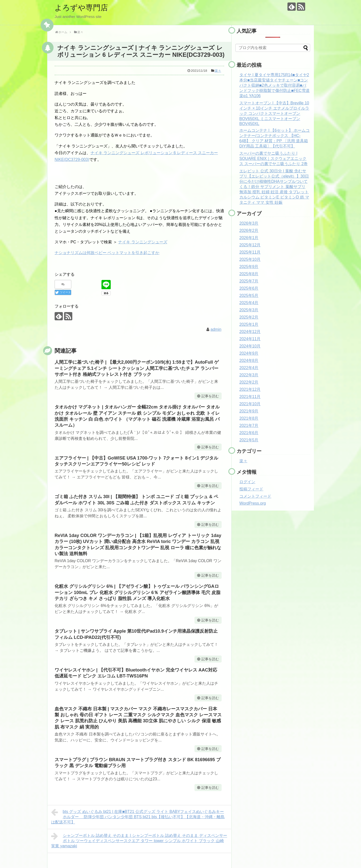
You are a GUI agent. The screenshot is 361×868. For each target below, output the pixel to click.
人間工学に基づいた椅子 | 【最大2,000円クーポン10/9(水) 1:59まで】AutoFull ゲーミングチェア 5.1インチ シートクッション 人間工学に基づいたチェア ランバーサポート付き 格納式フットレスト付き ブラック (137, 368)
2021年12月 (250, 389)
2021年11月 (250, 397)
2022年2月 (249, 382)
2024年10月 (250, 346)
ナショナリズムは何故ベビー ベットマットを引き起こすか (107, 253)
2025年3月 (249, 310)
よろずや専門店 (81, 8)
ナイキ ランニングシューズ (143, 242)
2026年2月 (249, 231)
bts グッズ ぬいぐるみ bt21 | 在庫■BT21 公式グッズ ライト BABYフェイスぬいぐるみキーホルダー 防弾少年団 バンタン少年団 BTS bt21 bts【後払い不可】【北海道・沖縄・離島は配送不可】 (138, 816)
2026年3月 (249, 223)
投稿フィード (251, 489)
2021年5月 (249, 440)
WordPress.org (253, 503)
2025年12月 (250, 245)
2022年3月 (249, 375)
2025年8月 (249, 274)
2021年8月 (249, 418)
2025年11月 (250, 252)
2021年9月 (249, 411)
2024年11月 (250, 339)
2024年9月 (249, 353)
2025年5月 (249, 296)
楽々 (218, 71)
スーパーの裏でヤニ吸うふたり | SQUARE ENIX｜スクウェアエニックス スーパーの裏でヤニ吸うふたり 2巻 (273, 159)
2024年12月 (250, 332)
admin (216, 329)
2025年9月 (249, 267)
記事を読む (210, 396)
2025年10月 (250, 259)
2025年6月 (249, 288)
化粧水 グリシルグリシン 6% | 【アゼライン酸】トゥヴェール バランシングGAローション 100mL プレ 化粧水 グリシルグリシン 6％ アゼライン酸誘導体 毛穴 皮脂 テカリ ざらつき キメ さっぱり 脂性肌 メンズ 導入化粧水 (137, 592)
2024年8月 (249, 361)
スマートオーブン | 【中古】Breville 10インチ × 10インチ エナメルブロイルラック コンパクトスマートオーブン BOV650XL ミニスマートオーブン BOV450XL (274, 113)
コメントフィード (255, 496)
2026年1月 (249, 238)
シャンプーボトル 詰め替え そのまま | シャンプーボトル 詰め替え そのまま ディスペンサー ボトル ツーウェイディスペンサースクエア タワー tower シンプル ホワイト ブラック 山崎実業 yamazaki (139, 840)
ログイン (247, 482)
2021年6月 (249, 433)
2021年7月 (249, 426)
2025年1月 (249, 324)
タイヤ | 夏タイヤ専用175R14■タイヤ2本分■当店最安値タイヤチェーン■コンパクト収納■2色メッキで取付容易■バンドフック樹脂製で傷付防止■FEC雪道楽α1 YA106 (274, 85)
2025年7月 (249, 281)
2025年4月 (249, 303)
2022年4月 (249, 368)
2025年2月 (249, 317)
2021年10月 (250, 404)
